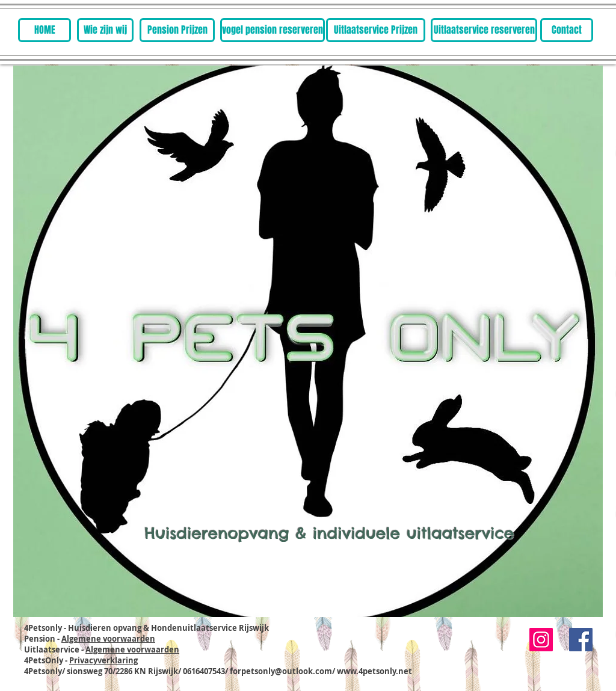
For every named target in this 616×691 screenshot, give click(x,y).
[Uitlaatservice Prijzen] (376, 30)
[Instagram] (541, 640)
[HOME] (45, 30)
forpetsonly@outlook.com (281, 671)
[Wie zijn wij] (105, 30)
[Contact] (567, 30)
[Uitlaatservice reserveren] (484, 30)
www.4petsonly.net (374, 671)
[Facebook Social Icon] (581, 640)
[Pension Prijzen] (177, 30)
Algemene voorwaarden (108, 639)
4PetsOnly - (81, 660)
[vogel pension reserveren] (273, 30)
